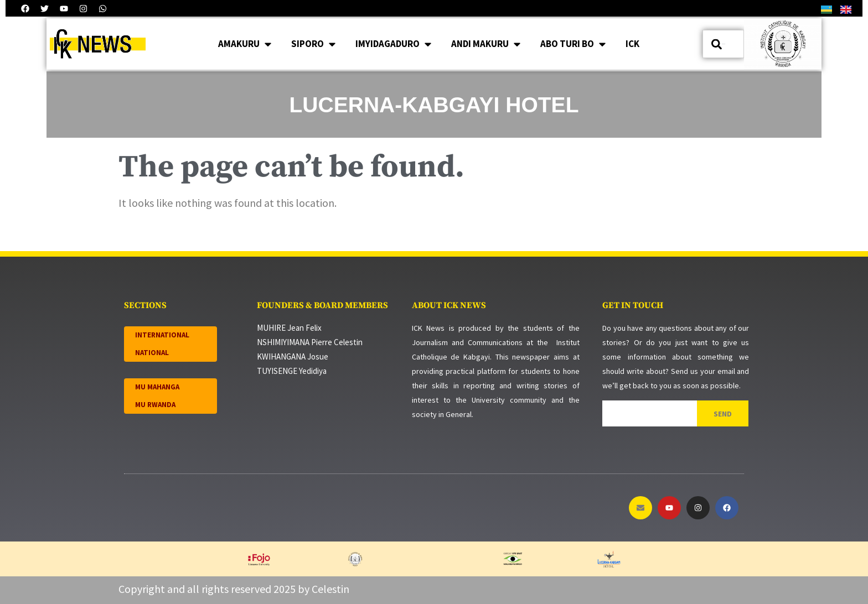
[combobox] (723, 44)
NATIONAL (152, 353)
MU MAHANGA (157, 387)
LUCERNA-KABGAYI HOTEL (434, 105)
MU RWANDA (155, 405)
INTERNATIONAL (162, 335)
